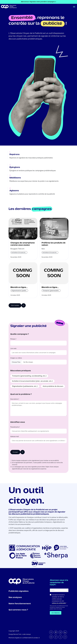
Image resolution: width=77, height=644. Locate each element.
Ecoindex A (36, 638)
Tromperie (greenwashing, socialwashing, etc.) (29, 376)
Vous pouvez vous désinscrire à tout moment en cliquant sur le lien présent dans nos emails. (59, 607)
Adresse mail (15, 436)
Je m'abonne (56, 613)
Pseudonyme (15, 427)
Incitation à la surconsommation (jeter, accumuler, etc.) (32, 381)
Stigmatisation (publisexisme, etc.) (25, 386)
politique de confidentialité (59, 603)
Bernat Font (17, 634)
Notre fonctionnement (20, 604)
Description (15, 399)
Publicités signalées (19, 591)
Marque (13, 339)
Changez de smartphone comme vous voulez (23, 244)
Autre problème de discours (53, 386)
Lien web (13, 348)
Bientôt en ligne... (19, 287)
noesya (28, 634)
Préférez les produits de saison (54, 244)
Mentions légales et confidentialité (20, 638)
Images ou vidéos (16, 358)
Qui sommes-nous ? (18, 610)
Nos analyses (15, 597)
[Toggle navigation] (74, 7)
